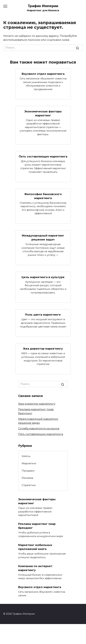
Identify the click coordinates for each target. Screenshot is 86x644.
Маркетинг (29, 463)
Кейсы (26, 456)
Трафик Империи (43, 6)
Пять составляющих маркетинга (43, 156)
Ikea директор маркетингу (43, 349)
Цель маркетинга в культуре (43, 277)
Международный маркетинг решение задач (43, 238)
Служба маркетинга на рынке (39, 429)
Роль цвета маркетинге (43, 315)
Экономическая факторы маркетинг (43, 113)
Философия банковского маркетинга (43, 196)
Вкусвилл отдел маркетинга (43, 74)
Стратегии (29, 485)
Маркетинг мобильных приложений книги (35, 547)
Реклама (27, 478)
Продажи (28, 471)
